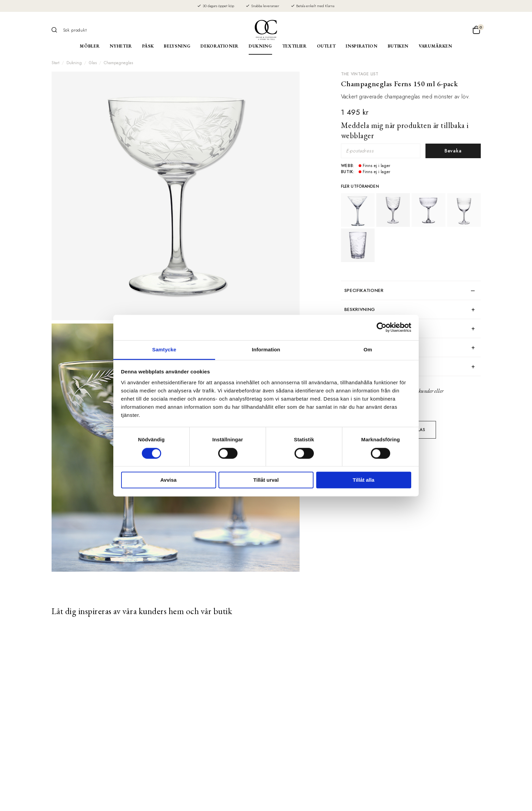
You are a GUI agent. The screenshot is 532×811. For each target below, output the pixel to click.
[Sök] (57, 30)
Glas (93, 63)
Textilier (294, 46)
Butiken (398, 46)
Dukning (260, 46)
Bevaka (453, 151)
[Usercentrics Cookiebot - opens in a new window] (382, 327)
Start (55, 63)
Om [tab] (368, 349)
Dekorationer (220, 46)
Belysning (177, 46)
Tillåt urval (266, 480)
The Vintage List (360, 74)
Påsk (148, 46)
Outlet (326, 46)
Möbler (90, 46)
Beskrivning (360, 309)
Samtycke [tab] (164, 349)
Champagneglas (118, 63)
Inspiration (362, 46)
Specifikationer (364, 290)
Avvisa (169, 480)
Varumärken (435, 46)
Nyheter (121, 46)
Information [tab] (266, 349)
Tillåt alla (364, 480)
